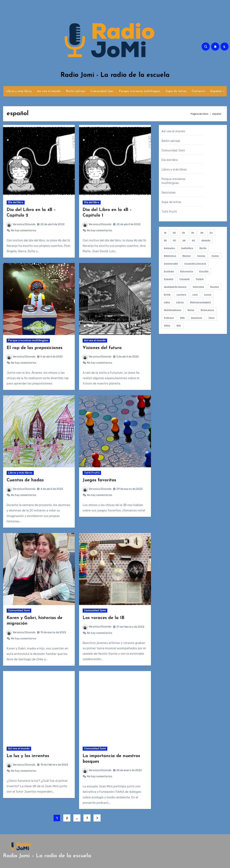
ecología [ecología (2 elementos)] (169, 271)
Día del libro (16, 202)
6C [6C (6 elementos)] (194, 240)
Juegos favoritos (99, 480)
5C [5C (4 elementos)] (175, 240)
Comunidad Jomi (102, 91)
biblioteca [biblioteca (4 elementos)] (170, 256)
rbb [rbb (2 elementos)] (182, 318)
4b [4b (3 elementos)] (202, 233)
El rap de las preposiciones (34, 348)
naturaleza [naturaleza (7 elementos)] (207, 310)
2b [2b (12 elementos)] (183, 233)
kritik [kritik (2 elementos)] (167, 294)
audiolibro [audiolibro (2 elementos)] (187, 248)
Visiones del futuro (102, 348)
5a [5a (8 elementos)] (211, 233)
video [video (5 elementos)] (167, 325)
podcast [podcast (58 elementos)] (169, 318)
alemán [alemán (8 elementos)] (206, 240)
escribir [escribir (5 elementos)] (204, 271)
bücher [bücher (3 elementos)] (187, 256)
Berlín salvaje (76, 91)
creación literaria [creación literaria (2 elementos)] (195, 264)
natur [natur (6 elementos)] (191, 310)
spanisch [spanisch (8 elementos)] (196, 318)
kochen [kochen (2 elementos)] (215, 287)
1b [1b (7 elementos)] (165, 233)
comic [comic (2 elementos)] (215, 256)
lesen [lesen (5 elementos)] (208, 294)
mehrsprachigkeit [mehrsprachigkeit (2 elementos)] (201, 302)
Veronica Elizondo (21, 224)
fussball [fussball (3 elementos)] (185, 279)
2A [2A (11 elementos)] (174, 233)
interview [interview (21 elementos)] (198, 287)
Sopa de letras (176, 91)
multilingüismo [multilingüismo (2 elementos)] (173, 310)
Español (216, 91)
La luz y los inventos (28, 756)
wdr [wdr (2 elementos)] (179, 325)
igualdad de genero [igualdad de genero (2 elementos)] (175, 287)
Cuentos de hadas (25, 480)
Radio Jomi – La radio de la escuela (47, 856)
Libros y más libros (19, 91)
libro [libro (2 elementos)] (167, 302)
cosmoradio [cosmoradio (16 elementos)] (171, 264)
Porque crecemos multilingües (140, 91)
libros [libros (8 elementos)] (180, 302)
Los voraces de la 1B (103, 618)
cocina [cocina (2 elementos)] (201, 256)
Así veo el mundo (49, 91)
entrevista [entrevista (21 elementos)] (187, 271)
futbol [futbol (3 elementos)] (200, 279)
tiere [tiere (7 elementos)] (211, 318)
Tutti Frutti (92, 473)
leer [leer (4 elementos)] (195, 294)
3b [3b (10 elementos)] (193, 233)
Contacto (198, 91)
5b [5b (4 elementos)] (165, 240)
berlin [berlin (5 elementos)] (203, 248)
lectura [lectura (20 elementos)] (181, 294)
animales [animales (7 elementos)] (169, 248)
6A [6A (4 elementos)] (184, 240)
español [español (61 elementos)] (169, 279)
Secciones (169, 193)
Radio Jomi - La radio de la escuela (115, 75)
